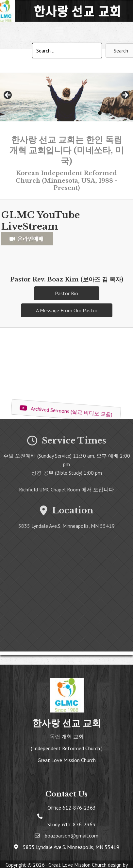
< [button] (8, 95)
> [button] (125, 95)
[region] (66, 97)
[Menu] (66, 32)
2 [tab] (107, 113)
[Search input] (67, 51)
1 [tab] (100, 113)
